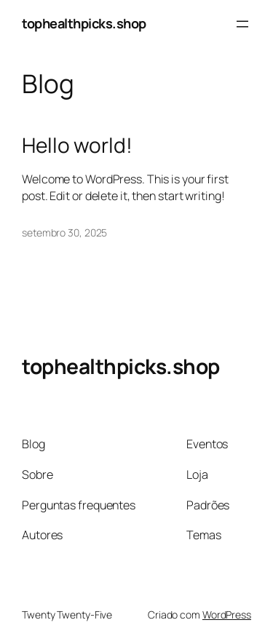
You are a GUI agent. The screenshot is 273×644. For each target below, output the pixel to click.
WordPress (227, 615)
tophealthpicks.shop (84, 23)
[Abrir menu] (242, 24)
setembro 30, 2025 (64, 232)
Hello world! (77, 146)
